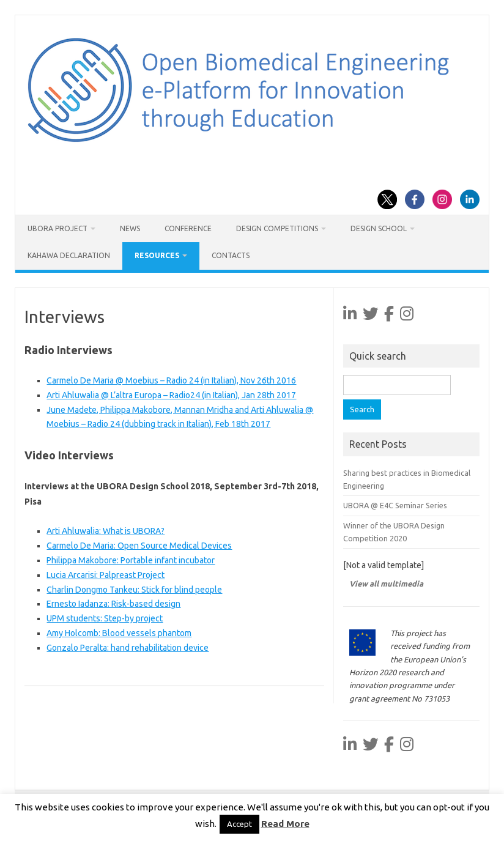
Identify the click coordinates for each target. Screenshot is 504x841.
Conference (188, 228)
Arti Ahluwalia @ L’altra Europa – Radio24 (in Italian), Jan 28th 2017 (171, 395)
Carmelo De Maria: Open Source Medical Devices (139, 546)
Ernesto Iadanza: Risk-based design (113, 604)
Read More (285, 824)
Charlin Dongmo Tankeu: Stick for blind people (134, 590)
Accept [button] (239, 824)
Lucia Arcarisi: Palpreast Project (106, 575)
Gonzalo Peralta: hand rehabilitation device (128, 648)
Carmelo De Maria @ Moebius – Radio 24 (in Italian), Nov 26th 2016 (171, 380)
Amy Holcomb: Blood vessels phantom (119, 633)
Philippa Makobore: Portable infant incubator (131, 560)
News (130, 228)
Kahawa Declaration (69, 255)
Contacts (231, 255)
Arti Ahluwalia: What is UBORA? (106, 531)
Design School (379, 228)
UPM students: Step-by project (105, 618)
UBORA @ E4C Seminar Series (395, 505)
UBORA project (57, 228)
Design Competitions (277, 228)
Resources (157, 255)
